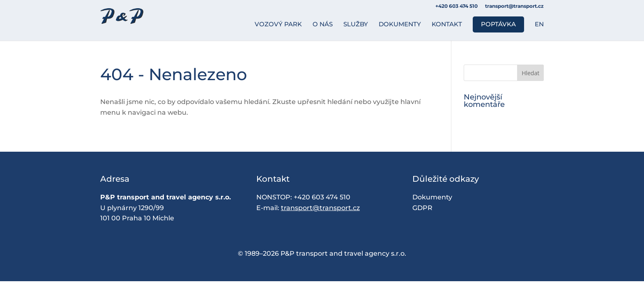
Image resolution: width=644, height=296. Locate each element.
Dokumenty (400, 25)
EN (539, 25)
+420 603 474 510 (322, 197)
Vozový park (278, 25)
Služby (356, 25)
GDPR (422, 208)
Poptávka (498, 24)
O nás (323, 25)
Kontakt (447, 25)
